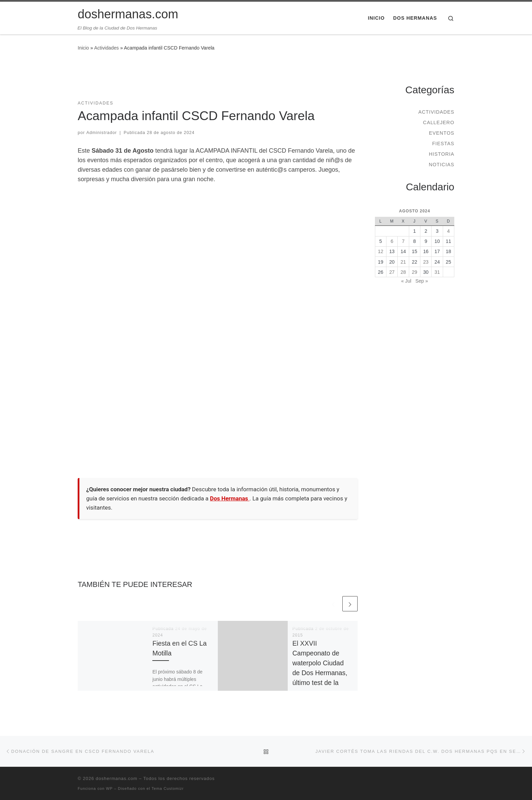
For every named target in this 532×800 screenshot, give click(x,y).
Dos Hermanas (230, 498)
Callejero (439, 122)
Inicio (83, 48)
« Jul (406, 281)
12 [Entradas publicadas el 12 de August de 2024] (381, 251)
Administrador (102, 133)
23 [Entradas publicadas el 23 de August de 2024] (426, 262)
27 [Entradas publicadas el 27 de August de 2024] (392, 272)
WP (109, 788)
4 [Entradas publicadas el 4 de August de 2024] (449, 231)
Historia (442, 154)
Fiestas (443, 144)
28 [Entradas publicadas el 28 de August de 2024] (403, 272)
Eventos (442, 133)
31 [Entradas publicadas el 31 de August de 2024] (437, 272)
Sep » (422, 281)
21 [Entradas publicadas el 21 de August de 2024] (403, 262)
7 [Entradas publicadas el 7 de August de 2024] (403, 241)
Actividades (106, 48)
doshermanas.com (117, 778)
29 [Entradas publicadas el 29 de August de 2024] (415, 272)
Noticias (442, 165)
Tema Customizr (168, 788)
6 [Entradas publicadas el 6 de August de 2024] (392, 241)
